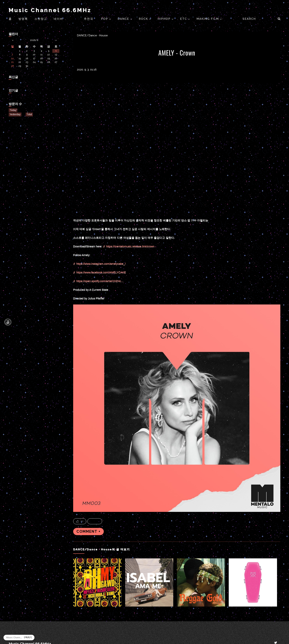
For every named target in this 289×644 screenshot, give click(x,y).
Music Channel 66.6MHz (50, 10)
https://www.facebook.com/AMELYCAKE (101, 272)
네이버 (58, 19)
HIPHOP (165, 19)
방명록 (23, 19)
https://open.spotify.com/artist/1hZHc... (100, 281)
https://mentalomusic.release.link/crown (130, 246)
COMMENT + (88, 532)
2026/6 (34, 40)
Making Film (208, 19)
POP (105, 19)
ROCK (144, 19)
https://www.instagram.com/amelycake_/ (101, 264)
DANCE (124, 19)
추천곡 (89, 19)
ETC (184, 19)
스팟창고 (41, 19)
